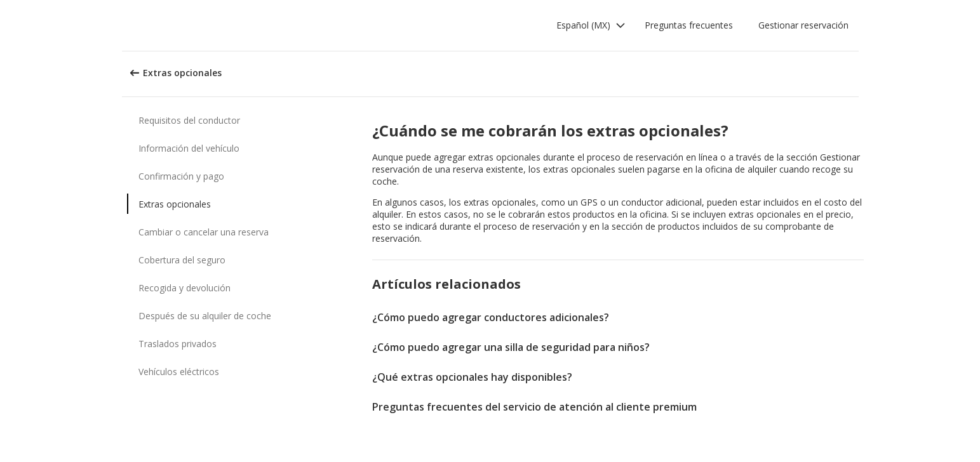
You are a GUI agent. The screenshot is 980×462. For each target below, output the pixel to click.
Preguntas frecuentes (689, 25)
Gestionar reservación (803, 25)
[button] (591, 25)
